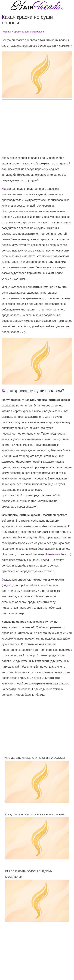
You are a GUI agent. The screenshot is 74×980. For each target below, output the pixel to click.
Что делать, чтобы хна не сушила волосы (35, 758)
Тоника (50, 554)
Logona (7, 585)
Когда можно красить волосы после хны (35, 815)
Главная (6, 32)
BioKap (18, 585)
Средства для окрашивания (29, 32)
